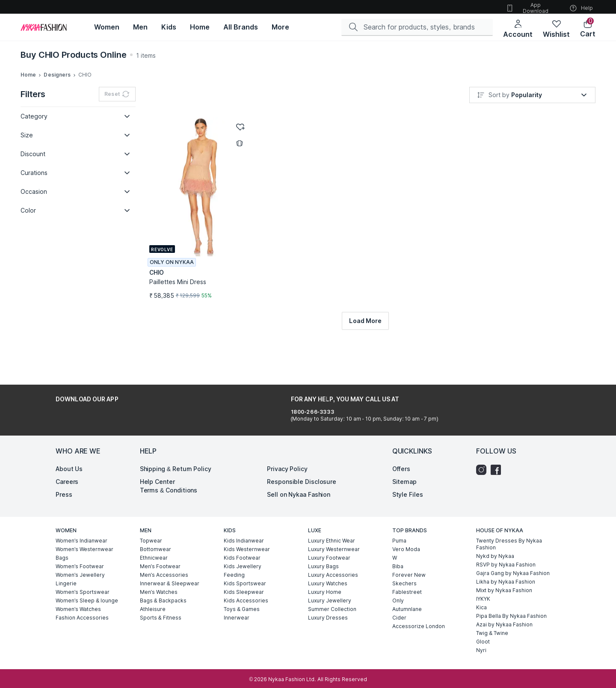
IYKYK (483, 581)
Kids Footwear (242, 540)
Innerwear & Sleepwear (170, 565)
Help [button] (581, 8)
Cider (399, 600)
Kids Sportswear (245, 565)
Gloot (483, 624)
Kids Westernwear (247, 531)
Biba (398, 548)
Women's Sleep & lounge (87, 583)
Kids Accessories (246, 583)
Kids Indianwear (244, 523)
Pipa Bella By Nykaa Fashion (511, 598)
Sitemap (404, 464)
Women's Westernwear (84, 531)
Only (398, 583)
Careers (67, 464)
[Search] (421, 27)
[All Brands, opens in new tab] (241, 27)
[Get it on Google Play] (80, 399)
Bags (62, 540)
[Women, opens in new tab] (107, 27)
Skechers (404, 565)
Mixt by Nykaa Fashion (504, 572)
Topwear (151, 523)
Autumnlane (407, 591)
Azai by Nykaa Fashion (504, 606)
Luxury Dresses (328, 600)
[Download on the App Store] (136, 399)
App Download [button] (527, 8)
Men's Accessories (164, 557)
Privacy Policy (287, 451)
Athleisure (153, 591)
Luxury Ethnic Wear (332, 523)
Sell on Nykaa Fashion (299, 476)
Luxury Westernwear (334, 531)
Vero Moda (406, 531)
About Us (69, 451)
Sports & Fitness (161, 600)
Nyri (481, 632)
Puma (399, 523)
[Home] (44, 27)
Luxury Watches (328, 565)
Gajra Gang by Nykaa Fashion (513, 555)
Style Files (408, 476)
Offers (401, 451)
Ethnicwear (154, 540)
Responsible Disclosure (302, 464)
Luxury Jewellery (330, 583)
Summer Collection (332, 591)
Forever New (409, 557)
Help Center (157, 464)
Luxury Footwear (329, 540)
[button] (588, 29)
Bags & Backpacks (163, 583)
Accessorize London (419, 608)
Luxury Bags (323, 548)
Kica (481, 589)
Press (64, 476)
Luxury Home (325, 574)
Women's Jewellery (80, 557)
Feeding (234, 557)
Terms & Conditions (169, 472)
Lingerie (66, 565)
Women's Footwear (80, 548)
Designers (57, 75)
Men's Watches (159, 574)
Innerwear (237, 600)
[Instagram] (483, 452)
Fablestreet (407, 574)
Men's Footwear (160, 548)
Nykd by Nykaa (495, 538)
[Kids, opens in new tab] (169, 27)
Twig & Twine (492, 615)
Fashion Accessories (82, 600)
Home (28, 75)
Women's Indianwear (81, 523)
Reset (117, 95)
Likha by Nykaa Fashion (506, 564)
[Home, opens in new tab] (200, 27)
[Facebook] (498, 452)
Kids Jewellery (243, 548)
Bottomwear (155, 531)
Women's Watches (78, 591)
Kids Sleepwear (244, 574)
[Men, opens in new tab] (140, 27)
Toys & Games (242, 591)
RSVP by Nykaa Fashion (506, 547)
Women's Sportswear (83, 574)
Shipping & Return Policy (176, 451)
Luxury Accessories (333, 557)
